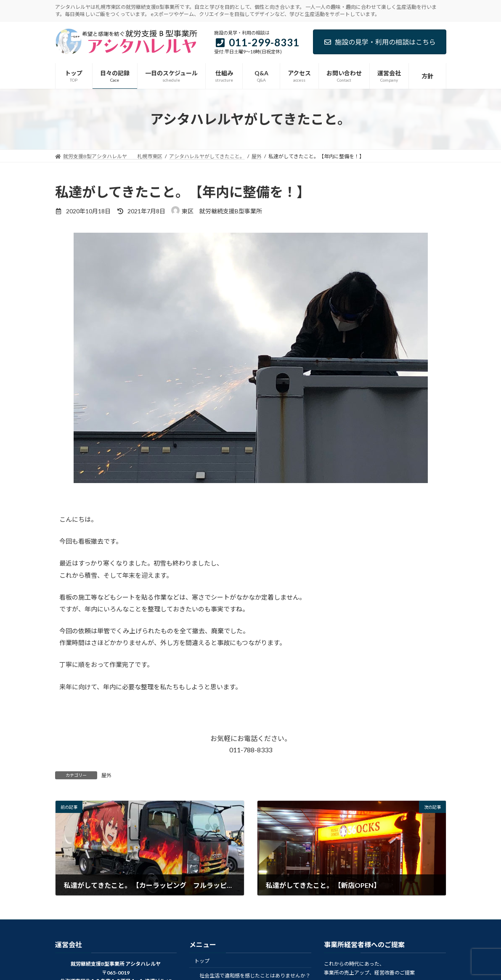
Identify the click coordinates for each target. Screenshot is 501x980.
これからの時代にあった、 (354, 964)
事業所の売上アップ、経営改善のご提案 (369, 972)
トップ (202, 960)
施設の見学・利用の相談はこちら (380, 42)
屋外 (106, 775)
